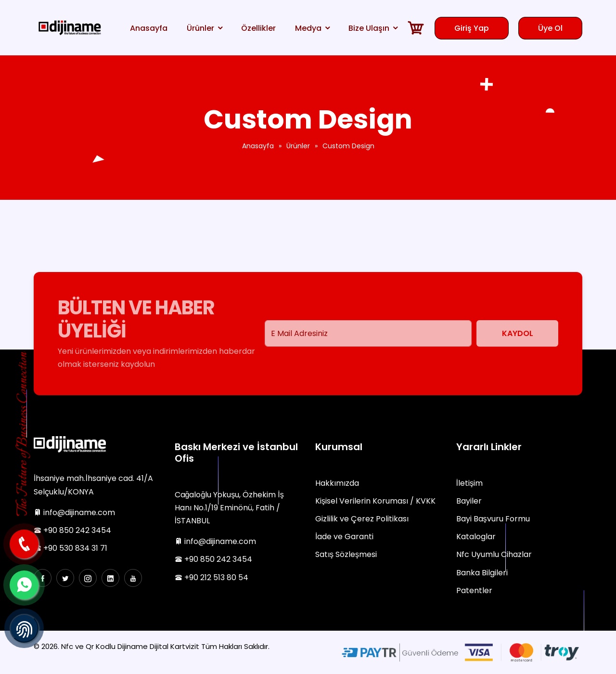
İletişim (469, 483)
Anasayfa (149, 28)
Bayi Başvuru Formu (493, 519)
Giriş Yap (472, 28)
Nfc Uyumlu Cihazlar (494, 554)
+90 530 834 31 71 (71, 548)
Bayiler (469, 501)
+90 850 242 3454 (72, 530)
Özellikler (258, 28)
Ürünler (200, 28)
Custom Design (348, 146)
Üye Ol (550, 28)
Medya (308, 28)
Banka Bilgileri (482, 573)
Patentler (474, 590)
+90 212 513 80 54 (212, 577)
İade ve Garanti (344, 537)
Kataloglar (476, 537)
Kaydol (518, 333)
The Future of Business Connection (24, 434)
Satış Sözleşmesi (346, 554)
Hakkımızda (337, 483)
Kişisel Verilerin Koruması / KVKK (375, 501)
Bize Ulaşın (369, 28)
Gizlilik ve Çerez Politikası (362, 519)
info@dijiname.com (74, 512)
